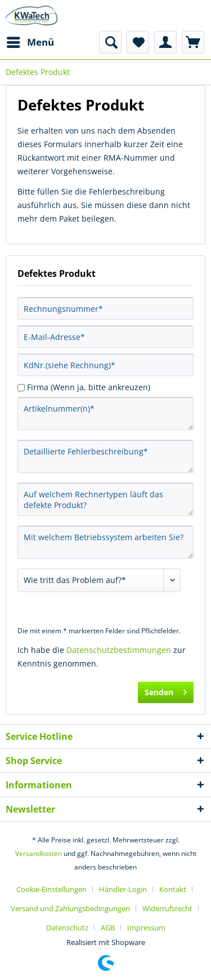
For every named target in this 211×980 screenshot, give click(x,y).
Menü (30, 41)
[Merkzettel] (138, 42)
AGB (108, 928)
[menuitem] (30, 42)
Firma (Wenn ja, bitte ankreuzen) (89, 387)
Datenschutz (67, 928)
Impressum (146, 928)
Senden (166, 690)
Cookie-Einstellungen (51, 889)
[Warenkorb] (193, 42)
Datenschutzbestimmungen (119, 650)
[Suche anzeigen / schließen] (110, 42)
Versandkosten (39, 853)
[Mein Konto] (165, 42)
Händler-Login (123, 889)
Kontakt (173, 889)
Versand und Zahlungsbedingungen (70, 908)
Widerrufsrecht (167, 908)
